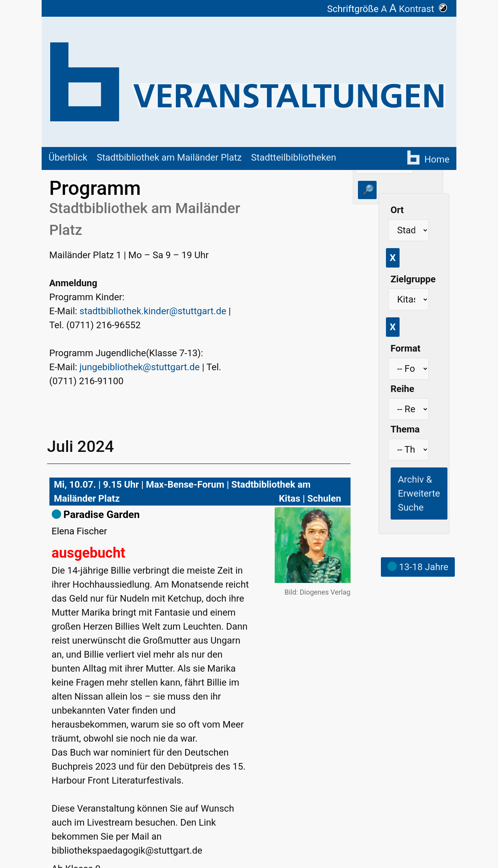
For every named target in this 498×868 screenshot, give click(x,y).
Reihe (402, 389)
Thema (405, 429)
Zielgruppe (413, 279)
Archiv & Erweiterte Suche (419, 493)
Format (406, 348)
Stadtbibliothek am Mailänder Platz (169, 157)
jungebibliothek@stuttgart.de (139, 367)
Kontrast (423, 9)
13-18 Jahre (418, 567)
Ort (397, 210)
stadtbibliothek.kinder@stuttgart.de (153, 311)
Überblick (68, 157)
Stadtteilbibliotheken (294, 157)
